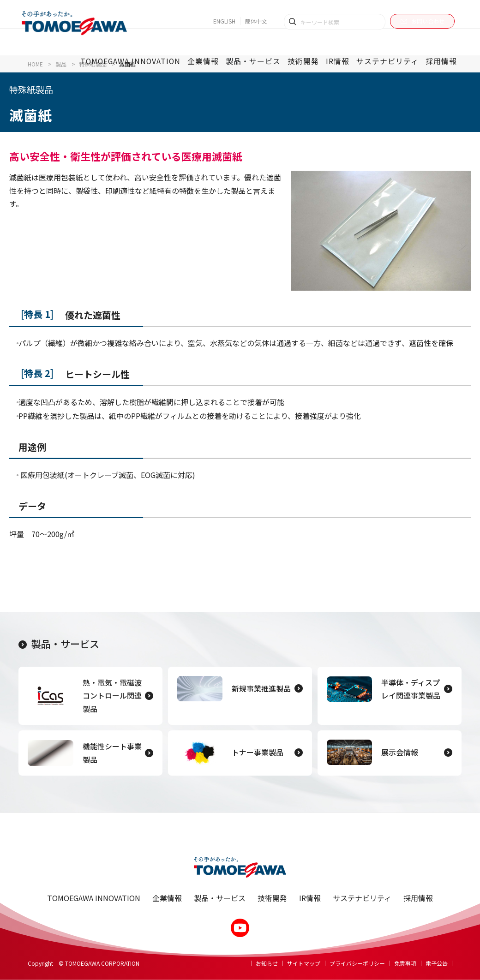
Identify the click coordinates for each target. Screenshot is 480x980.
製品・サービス (59, 644)
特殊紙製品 (93, 64)
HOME (35, 64)
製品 (61, 64)
